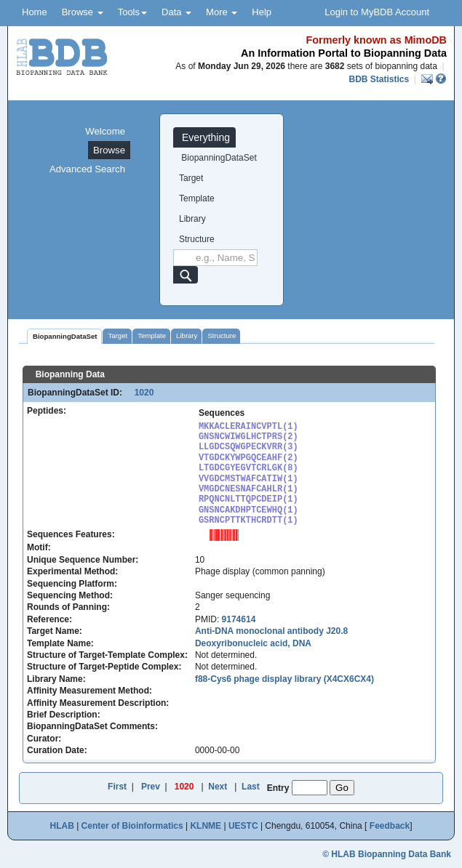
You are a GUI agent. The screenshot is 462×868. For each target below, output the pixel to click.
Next (218, 787)
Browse (83, 12)
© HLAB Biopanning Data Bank (387, 854)
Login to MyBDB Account (377, 12)
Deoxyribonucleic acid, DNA (253, 643)
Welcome (105, 131)
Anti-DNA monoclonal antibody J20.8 (271, 631)
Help (262, 12)
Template (197, 198)
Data (176, 12)
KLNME (206, 826)
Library (192, 219)
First (117, 787)
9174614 (239, 619)
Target (191, 178)
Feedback (390, 826)
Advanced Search (87, 169)
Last (251, 787)
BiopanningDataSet (218, 158)
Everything (204, 137)
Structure (197, 239)
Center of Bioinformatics (132, 826)
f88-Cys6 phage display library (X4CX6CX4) (284, 679)
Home (35, 12)
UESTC (243, 826)
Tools (132, 12)
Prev (151, 787)
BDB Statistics (379, 79)
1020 (139, 393)
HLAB (61, 826)
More (222, 12)
